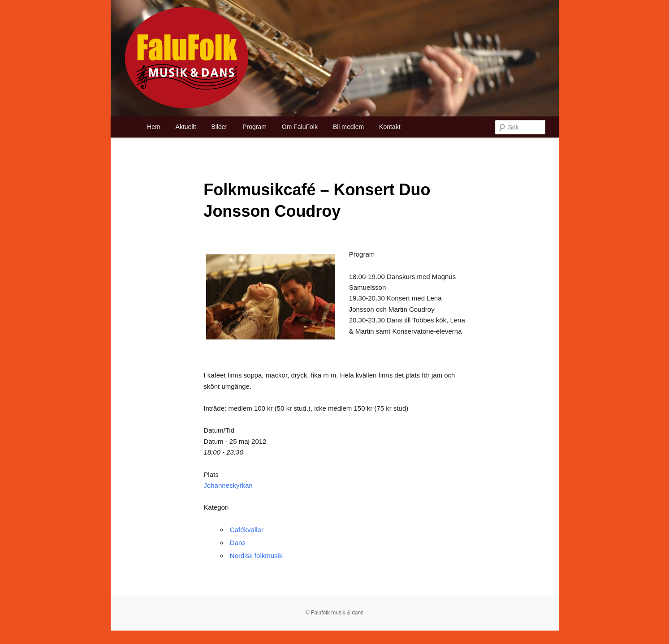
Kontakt (390, 127)
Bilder (219, 127)
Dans (238, 543)
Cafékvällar (247, 530)
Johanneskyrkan (228, 485)
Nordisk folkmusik (256, 556)
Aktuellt (186, 127)
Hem (154, 127)
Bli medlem (348, 127)
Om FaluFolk (300, 127)
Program (255, 127)
